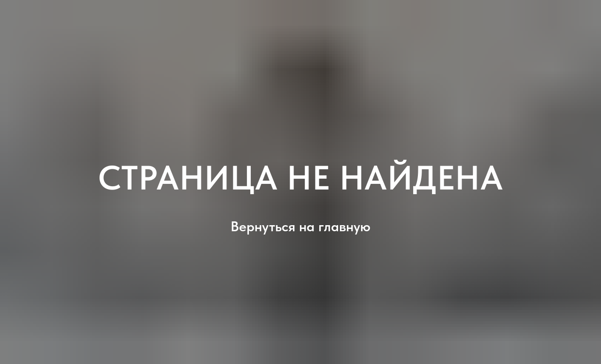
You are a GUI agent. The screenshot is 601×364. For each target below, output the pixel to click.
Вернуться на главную (300, 226)
